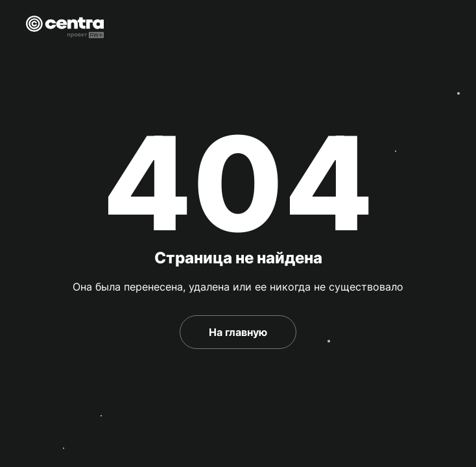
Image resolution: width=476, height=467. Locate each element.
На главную (238, 332)
